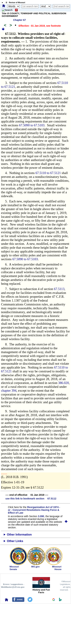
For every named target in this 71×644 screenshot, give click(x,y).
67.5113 (59, 289)
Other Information (19, 535)
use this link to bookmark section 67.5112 (31, 499)
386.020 (64, 383)
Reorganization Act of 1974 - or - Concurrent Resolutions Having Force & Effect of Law (34, 510)
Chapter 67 (19, 20)
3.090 (41, 516)
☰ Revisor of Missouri (15, 3)
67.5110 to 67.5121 (48, 173)
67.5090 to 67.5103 (32, 125)
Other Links (15, 541)
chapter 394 (9, 391)
